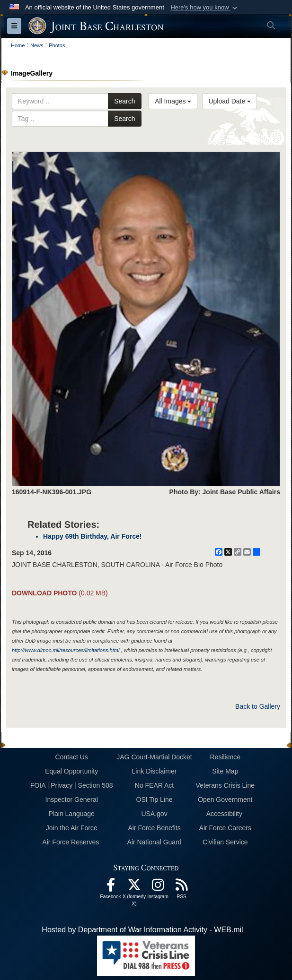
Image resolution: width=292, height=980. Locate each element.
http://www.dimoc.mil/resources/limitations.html (66, 650)
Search (124, 101)
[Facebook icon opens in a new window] (111, 887)
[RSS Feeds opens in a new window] (182, 887)
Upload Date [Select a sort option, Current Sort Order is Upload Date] (230, 101)
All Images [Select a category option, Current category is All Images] (173, 101)
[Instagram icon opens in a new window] (158, 887)
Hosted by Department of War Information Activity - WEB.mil (142, 930)
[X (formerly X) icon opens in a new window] (134, 887)
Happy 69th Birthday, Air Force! (92, 536)
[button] (205, 8)
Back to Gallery (258, 706)
